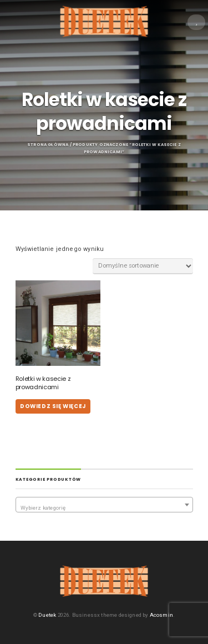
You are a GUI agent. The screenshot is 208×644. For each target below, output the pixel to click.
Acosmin (161, 615)
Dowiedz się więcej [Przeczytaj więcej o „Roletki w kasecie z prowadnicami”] (53, 406)
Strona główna (48, 145)
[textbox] (104, 508)
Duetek (47, 615)
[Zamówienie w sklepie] (143, 266)
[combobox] (104, 505)
